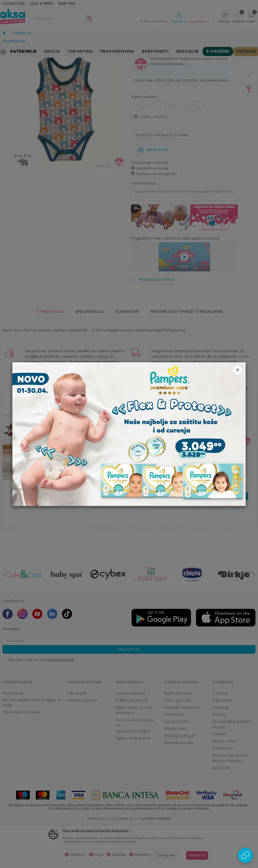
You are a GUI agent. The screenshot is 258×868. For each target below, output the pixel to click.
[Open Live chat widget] (245, 855)
